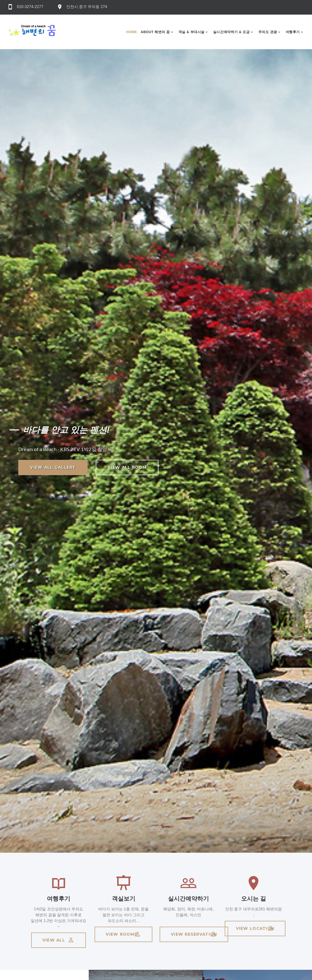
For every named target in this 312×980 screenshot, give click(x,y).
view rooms (123, 934)
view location (255, 928)
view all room (127, 467)
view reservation (194, 934)
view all (59, 940)
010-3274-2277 (30, 7)
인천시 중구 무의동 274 (87, 7)
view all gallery (53, 467)
